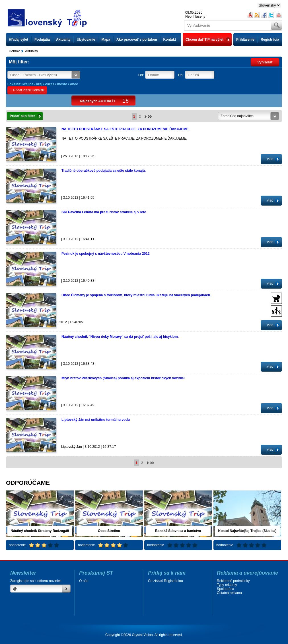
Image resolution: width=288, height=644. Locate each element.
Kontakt (170, 40)
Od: (141, 75)
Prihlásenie (245, 40)
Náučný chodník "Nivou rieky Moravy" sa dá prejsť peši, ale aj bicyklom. (120, 337)
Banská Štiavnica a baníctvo (178, 531)
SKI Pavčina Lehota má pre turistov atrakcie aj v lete (104, 212)
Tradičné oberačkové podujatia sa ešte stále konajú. (104, 171)
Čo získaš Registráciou (165, 581)
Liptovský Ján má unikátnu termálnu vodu (96, 420)
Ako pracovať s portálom (137, 40)
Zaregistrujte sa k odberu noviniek (36, 581)
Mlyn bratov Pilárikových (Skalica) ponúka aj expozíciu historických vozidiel (123, 378)
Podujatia (42, 40)
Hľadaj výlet (18, 40)
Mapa (106, 40)
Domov (14, 51)
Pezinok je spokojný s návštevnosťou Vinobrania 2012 (106, 254)
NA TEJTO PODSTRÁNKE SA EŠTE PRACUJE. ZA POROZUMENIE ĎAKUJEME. (126, 129)
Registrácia (270, 40)
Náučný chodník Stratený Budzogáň (40, 531)
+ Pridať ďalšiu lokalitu (27, 90)
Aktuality (63, 40)
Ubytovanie (86, 40)
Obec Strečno (109, 531)
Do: (181, 75)
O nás (84, 581)
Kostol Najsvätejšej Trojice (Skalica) (247, 531)
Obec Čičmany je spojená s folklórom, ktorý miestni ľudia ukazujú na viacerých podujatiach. (136, 295)
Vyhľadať (265, 62)
